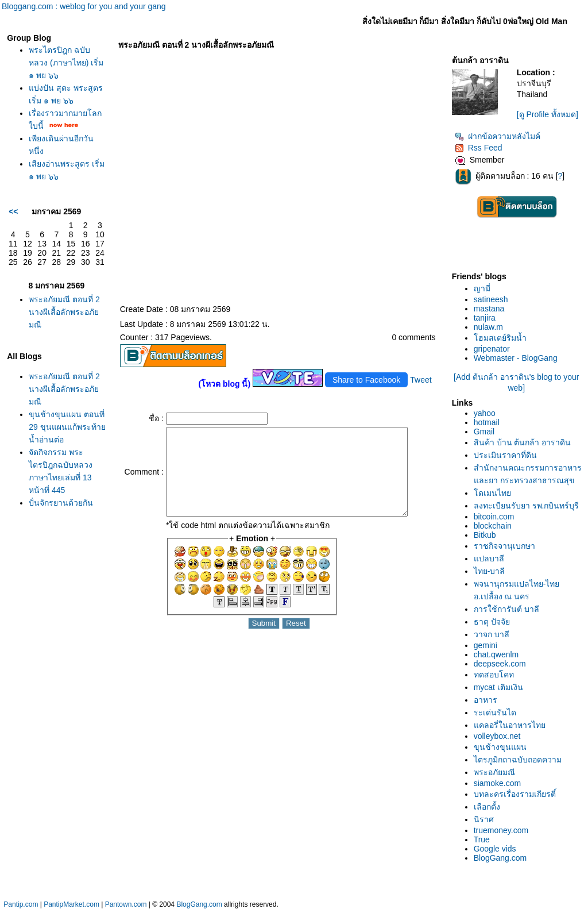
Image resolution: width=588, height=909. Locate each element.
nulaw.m (488, 327)
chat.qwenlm (496, 654)
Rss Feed (479, 148)
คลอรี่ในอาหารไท (510, 725)
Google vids (495, 849)
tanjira (485, 318)
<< (13, 211)
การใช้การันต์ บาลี (506, 609)
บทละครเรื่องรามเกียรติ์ (515, 794)
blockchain (493, 526)
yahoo (485, 413)
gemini (486, 645)
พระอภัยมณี (494, 772)
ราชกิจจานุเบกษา (504, 546)
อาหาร (486, 700)
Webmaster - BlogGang (516, 358)
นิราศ (484, 819)
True (482, 839)
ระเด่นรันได (495, 712)
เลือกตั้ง (487, 807)
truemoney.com (501, 830)
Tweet (421, 380)
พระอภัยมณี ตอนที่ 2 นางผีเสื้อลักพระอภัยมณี (64, 312)
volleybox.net (497, 736)
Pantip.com (21, 904)
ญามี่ (482, 288)
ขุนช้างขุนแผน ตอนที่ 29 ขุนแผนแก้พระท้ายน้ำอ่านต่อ (67, 427)
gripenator (492, 349)
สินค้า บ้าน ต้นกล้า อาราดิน (523, 442)
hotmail (487, 422)
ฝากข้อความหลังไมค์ (498, 136)
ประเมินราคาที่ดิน (505, 455)
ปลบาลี (489, 559)
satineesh (491, 299)
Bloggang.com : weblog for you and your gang (84, 6)
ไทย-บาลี (490, 571)
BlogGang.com (500, 858)
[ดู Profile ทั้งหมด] (548, 114)
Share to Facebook (366, 380)
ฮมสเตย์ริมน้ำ (500, 338)
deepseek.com (500, 664)
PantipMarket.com (71, 904)
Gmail (484, 432)
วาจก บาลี (492, 634)
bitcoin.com (494, 517)
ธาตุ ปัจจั (492, 622)
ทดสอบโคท (494, 675)
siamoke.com (497, 783)
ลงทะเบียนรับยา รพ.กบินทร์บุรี (527, 506)
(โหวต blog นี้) (224, 384)
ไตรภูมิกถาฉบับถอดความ (518, 760)
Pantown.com (126, 904)
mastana (489, 309)
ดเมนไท (492, 493)
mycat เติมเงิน (498, 687)
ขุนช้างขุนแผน (500, 747)
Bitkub (485, 535)
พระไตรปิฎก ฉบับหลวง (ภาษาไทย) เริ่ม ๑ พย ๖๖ (66, 63)
